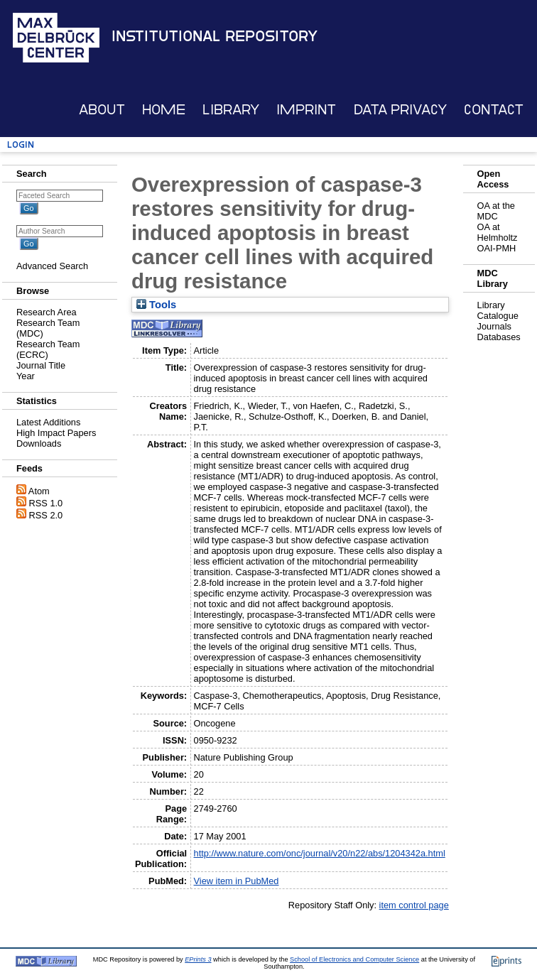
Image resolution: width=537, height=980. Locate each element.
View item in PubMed (237, 881)
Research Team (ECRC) (48, 349)
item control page (414, 905)
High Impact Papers (56, 433)
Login (21, 145)
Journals (494, 326)
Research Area (47, 312)
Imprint (306, 110)
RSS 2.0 (46, 515)
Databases (499, 337)
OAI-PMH (497, 248)
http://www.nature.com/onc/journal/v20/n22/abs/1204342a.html (320, 853)
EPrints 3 (198, 959)
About (102, 110)
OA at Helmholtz (498, 232)
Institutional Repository (215, 36)
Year (26, 376)
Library (231, 110)
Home (164, 110)
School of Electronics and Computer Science (354, 959)
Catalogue (498, 316)
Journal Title (41, 365)
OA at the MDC (496, 211)
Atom (39, 491)
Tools (156, 305)
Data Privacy (400, 110)
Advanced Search (52, 266)
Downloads (39, 443)
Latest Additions (48, 422)
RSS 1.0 (46, 503)
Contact (494, 110)
